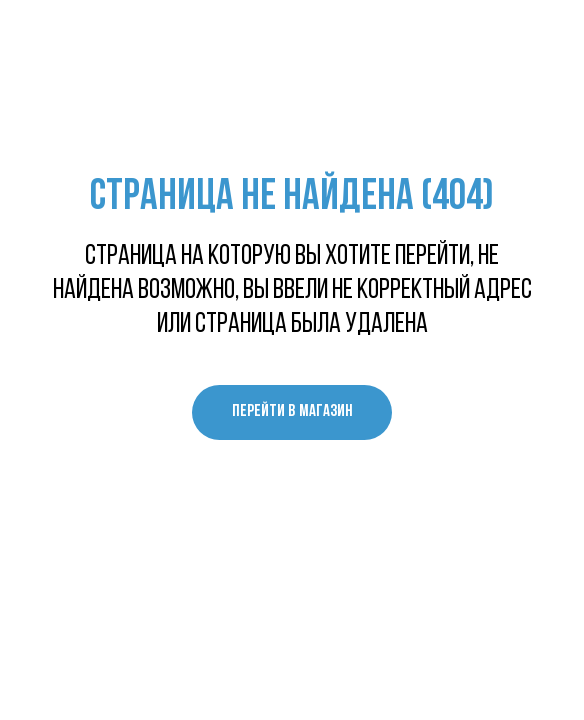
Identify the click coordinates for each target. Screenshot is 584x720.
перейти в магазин (292, 411)
